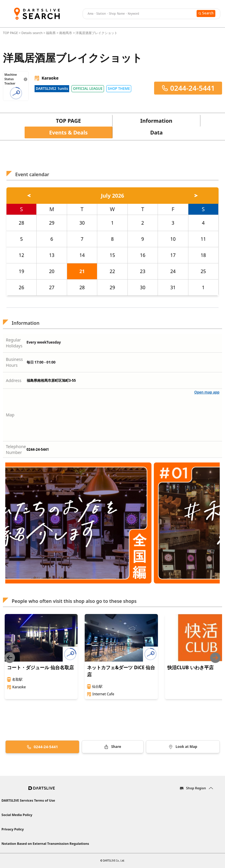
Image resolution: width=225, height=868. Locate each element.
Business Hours (14, 362)
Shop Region (196, 788)
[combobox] (139, 14)
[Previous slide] (10, 658)
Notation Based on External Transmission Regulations (45, 843)
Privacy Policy (13, 829)
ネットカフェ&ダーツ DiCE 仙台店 (121, 671)
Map (10, 415)
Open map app (207, 392)
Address (14, 380)
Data (157, 132)
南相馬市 (66, 33)
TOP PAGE (11, 33)
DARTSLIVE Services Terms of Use (28, 800)
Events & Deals (69, 132)
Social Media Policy (17, 815)
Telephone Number (16, 449)
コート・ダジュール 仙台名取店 (40, 667)
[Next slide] (215, 658)
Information (156, 121)
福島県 (51, 33)
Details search (32, 33)
